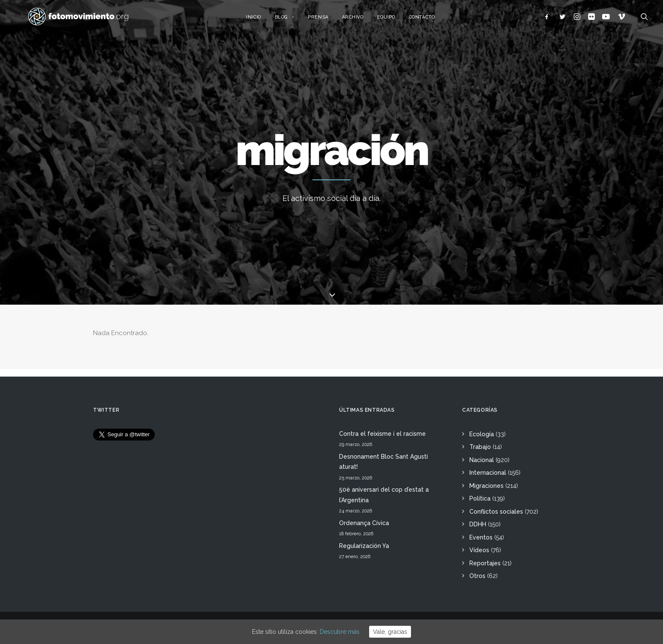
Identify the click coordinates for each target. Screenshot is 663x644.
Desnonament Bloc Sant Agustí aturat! (384, 462)
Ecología (482, 434)
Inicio (263, 20)
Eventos (481, 537)
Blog (294, 20)
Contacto (431, 20)
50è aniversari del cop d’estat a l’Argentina (384, 495)
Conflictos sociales (496, 512)
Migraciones (486, 486)
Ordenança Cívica (364, 523)
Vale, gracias (390, 632)
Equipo (396, 20)
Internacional (488, 473)
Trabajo (480, 447)
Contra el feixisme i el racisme (382, 434)
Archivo (362, 20)
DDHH (478, 524)
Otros (477, 576)
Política (480, 498)
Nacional (482, 460)
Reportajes (485, 563)
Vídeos (479, 550)
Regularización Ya (364, 546)
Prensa (327, 20)
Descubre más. (340, 632)
